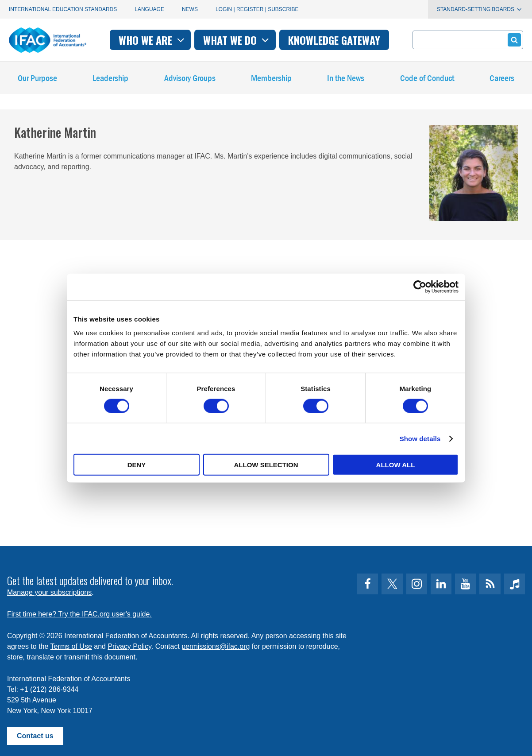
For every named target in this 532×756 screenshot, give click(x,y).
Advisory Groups (190, 79)
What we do (237, 40)
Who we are (152, 40)
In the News (346, 79)
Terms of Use (71, 646)
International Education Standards (63, 9)
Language (149, 9)
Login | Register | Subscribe (257, 9)
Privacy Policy (129, 646)
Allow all (396, 465)
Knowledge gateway (334, 40)
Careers (502, 79)
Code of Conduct (427, 79)
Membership (271, 79)
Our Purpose (37, 79)
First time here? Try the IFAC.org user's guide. (79, 614)
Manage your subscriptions (49, 592)
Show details (420, 438)
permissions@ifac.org (216, 646)
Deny (137, 465)
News (190, 9)
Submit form (513, 40)
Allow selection (266, 465)
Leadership (110, 79)
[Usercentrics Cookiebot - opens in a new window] (420, 287)
